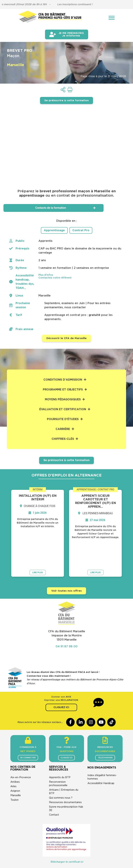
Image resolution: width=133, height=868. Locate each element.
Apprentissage (54, 230)
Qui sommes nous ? (61, 773)
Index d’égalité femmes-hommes (102, 752)
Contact (54, 790)
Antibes (15, 757)
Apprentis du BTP (60, 752)
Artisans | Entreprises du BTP (64, 766)
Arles (13, 761)
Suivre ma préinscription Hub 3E (66, 783)
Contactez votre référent (55, 278)
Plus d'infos (46, 275)
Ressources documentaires (65, 777)
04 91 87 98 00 (67, 621)
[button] (81, 275)
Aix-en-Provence (21, 752)
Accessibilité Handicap (101, 758)
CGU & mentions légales (39, 847)
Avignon (15, 766)
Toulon (14, 775)
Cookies (103, 847)
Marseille (16, 770)
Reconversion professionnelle (58, 758)
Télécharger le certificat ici (67, 837)
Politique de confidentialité (76, 847)
